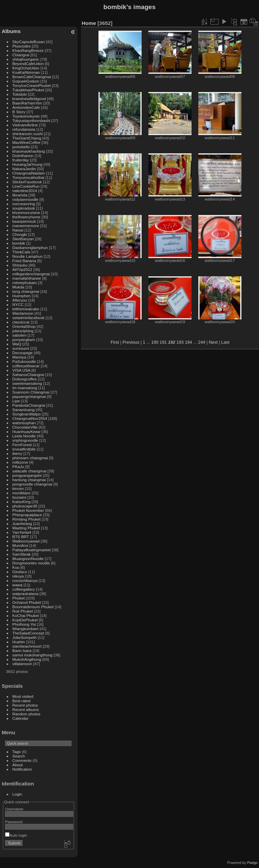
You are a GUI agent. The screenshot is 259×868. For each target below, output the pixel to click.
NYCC (18, 304)
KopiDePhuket (25, 620)
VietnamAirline (25, 125)
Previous (131, 342)
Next (213, 342)
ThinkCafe (22, 252)
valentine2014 (25, 191)
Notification (22, 769)
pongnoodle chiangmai (32, 484)
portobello (21, 147)
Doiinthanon (23, 156)
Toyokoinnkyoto (26, 116)
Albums (11, 31)
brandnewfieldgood (29, 99)
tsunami (19, 497)
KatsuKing (22, 502)
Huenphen (22, 296)
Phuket (19, 598)
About (18, 765)
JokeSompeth (25, 637)
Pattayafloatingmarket (32, 550)
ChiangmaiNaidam (29, 173)
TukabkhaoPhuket (28, 90)
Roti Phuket (23, 611)
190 (155, 342)
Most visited (23, 696)
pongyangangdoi (27, 475)
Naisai (18, 230)
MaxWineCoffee (27, 142)
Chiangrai (21, 55)
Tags (17, 752)
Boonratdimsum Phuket (33, 607)
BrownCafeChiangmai (32, 77)
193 (180, 342)
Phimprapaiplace (27, 515)
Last (225, 342)
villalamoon (22, 664)
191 (163, 342)
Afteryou (20, 300)
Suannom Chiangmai (31, 392)
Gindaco (20, 572)
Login (17, 794)
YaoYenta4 (22, 532)
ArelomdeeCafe (26, 107)
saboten (20, 335)
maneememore (26, 226)
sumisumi (21, 348)
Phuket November (28, 510)
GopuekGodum (26, 81)
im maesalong (25, 388)
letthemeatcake (26, 309)
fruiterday (21, 160)
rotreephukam (25, 283)
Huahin (19, 642)
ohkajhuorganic (26, 59)
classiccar (21, 322)
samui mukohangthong (33, 655)
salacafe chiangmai (30, 471)
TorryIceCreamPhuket (32, 85)
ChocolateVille (25, 427)
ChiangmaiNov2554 (30, 418)
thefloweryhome (26, 217)
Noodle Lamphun (28, 256)
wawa (18, 585)
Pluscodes (22, 46)
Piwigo (252, 863)
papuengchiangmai (29, 396)
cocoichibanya (25, 580)
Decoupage (23, 353)
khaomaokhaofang (29, 151)
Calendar (21, 718)
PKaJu (18, 467)
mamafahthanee (27, 278)
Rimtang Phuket (27, 519)
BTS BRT (21, 537)
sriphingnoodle (25, 440)
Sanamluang (24, 410)
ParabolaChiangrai (29, 405)
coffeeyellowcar (26, 366)
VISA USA (21, 370)
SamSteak (22, 554)
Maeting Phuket (26, 528)
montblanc (22, 493)
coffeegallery (24, 589)
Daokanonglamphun (30, 247)
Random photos (26, 714)
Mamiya (19, 357)
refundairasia (24, 129)
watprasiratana (25, 594)
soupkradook (24, 208)
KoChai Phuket (26, 615)
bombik (19, 243)
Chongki (20, 234)
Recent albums (26, 709)
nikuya (18, 576)
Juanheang (22, 523)
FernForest (22, 445)
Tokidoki (20, 94)
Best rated (22, 701)
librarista (20, 195)
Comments (22, 760)
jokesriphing (23, 331)
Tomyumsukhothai (28, 177)
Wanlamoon (23, 313)
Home (89, 23)
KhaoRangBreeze (28, 50)
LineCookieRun (26, 186)
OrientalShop (24, 326)
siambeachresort (27, 646)
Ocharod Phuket (27, 602)
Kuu (16, 567)
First (115, 342)
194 (188, 342)
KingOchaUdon (26, 68)
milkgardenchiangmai (31, 274)
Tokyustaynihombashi (32, 120)
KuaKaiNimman (26, 72)
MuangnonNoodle (28, 559)
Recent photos (25, 705)
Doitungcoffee (25, 379)
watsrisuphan (24, 423)
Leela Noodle (24, 436)
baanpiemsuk (24, 221)
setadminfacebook (29, 318)
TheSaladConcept (28, 633)
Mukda (18, 287)
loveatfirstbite (24, 449)
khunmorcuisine (26, 212)
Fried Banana (24, 261)
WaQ (17, 344)
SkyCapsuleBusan (29, 42)
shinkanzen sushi (28, 134)
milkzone (20, 462)
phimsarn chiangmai (30, 458)
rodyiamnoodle (25, 199)
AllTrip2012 (22, 269)
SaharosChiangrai (28, 375)
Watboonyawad (26, 541)
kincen (18, 488)
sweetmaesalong (27, 383)
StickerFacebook (27, 182)
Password (14, 822)
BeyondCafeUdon (28, 64)
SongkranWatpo (27, 414)
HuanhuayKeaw (26, 431)
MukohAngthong (27, 659)
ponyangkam (24, 339)
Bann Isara (22, 650)
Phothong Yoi (24, 624)
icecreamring (24, 204)
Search (19, 756)
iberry (17, 453)
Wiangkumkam (26, 629)
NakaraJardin (24, 169)
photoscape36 (25, 506)
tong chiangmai (26, 291)
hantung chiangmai (29, 480)
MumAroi (20, 545)
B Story (19, 112)
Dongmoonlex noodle (31, 563)
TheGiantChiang (27, 138)
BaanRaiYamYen (27, 103)
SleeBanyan (23, 239)
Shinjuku (20, 265)
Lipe (16, 401)
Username (14, 809)
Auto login (16, 835)
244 (202, 342)
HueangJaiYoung (27, 164)
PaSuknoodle (24, 361)
